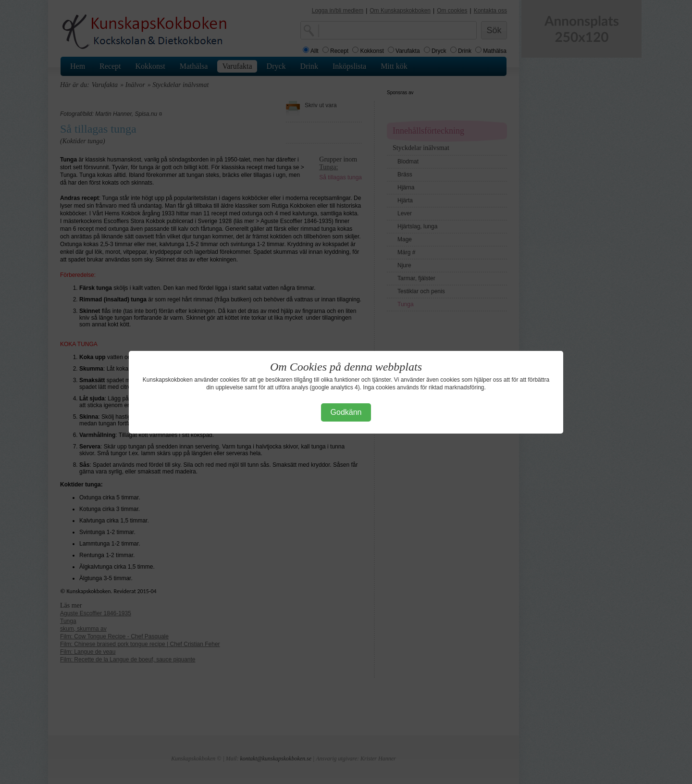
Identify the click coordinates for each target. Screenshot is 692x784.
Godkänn (346, 412)
